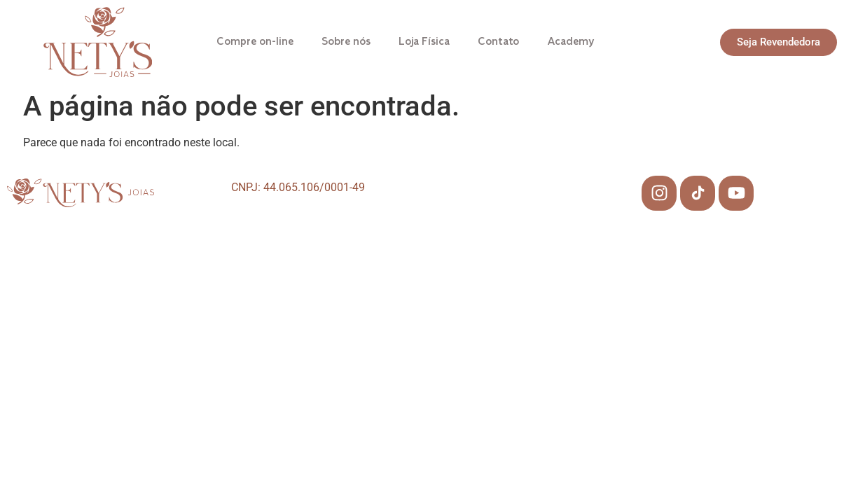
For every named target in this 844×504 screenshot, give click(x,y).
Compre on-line (255, 42)
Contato (498, 42)
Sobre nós (346, 42)
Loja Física (424, 42)
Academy (571, 42)
